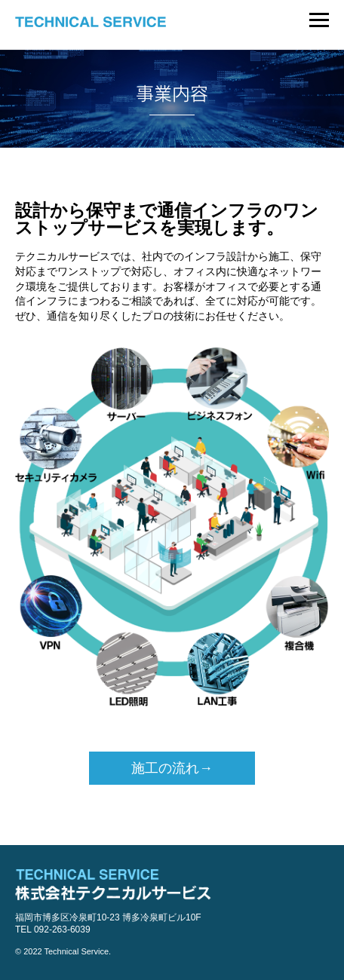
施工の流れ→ (172, 768)
